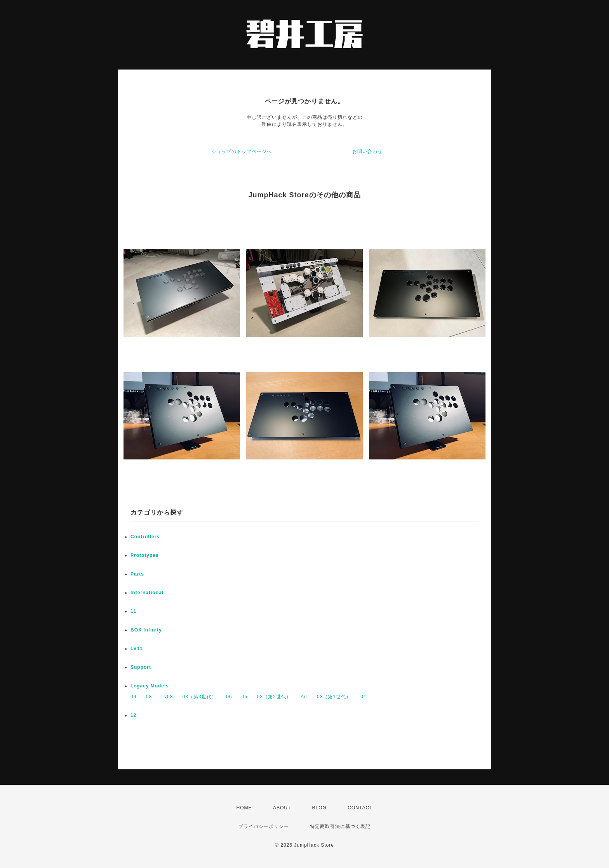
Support (141, 667)
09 (133, 697)
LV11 (137, 649)
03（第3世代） (200, 697)
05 (244, 697)
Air (304, 697)
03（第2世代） (274, 697)
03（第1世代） (334, 697)
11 (133, 611)
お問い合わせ (367, 151)
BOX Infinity (146, 630)
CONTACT (360, 808)
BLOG (319, 808)
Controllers (145, 537)
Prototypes (145, 555)
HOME (244, 808)
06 (229, 697)
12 (133, 715)
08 (149, 697)
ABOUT (282, 808)
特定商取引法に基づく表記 (340, 826)
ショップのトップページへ (242, 151)
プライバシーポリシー (264, 826)
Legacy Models (150, 686)
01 (363, 697)
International (147, 593)
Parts (137, 574)
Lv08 (167, 697)
